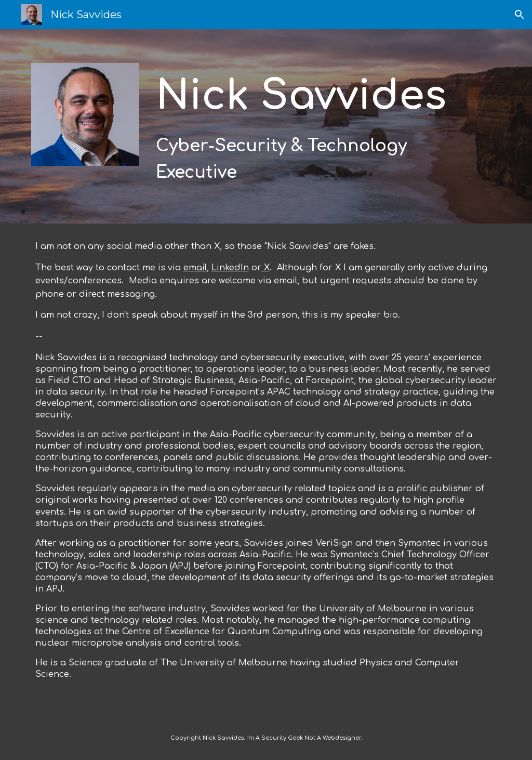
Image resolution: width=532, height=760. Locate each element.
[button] (520, 15)
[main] (306, 126)
